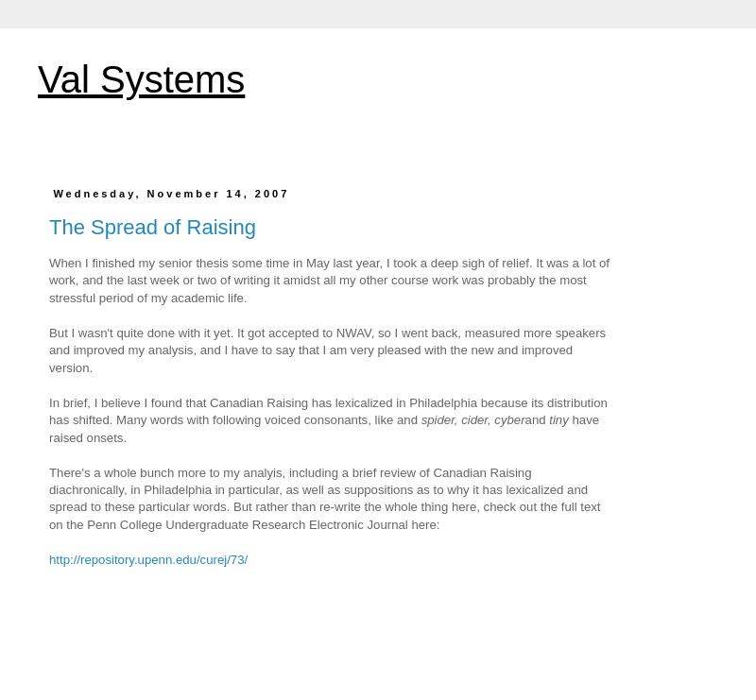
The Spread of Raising (153, 227)
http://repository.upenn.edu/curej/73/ (148, 560)
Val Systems (141, 79)
